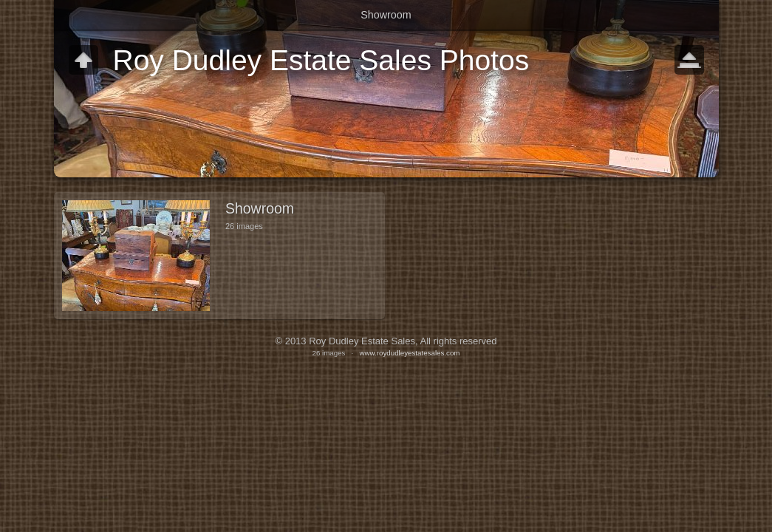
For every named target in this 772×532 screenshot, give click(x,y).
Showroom (386, 15)
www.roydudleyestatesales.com (409, 353)
